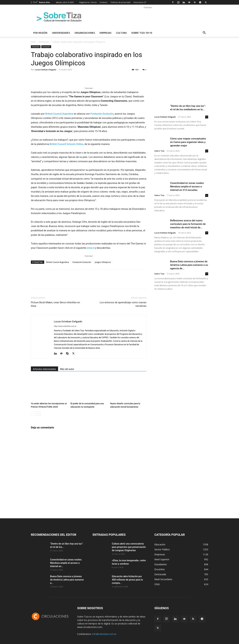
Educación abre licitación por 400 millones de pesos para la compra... (127, 580)
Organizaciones (85, 33)
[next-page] (38, 413)
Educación (46, 47)
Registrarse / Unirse (88, 2)
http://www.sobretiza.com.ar (65, 326)
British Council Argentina (58, 262)
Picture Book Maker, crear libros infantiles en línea (55, 304)
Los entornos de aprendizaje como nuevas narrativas (123, 304)
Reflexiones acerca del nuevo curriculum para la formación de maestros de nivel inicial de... (188, 224)
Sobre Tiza (159, 151)
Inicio (33, 42)
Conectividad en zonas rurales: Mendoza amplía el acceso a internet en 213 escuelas (187, 187)
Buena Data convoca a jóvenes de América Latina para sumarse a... (67, 580)
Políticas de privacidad (120, 2)
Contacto (103, 2)
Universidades (61, 33)
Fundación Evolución (102, 114)
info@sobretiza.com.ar (104, 634)
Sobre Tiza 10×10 (142, 33)
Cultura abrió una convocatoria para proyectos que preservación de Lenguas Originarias (129, 547)
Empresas (105, 33)
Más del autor (67, 369)
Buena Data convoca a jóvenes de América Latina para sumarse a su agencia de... (189, 265)
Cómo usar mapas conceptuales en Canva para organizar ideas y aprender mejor (188, 142)
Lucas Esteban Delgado (46, 70)
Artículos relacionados (44, 369)
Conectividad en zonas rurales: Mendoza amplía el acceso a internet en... (66, 563)
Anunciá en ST (140, 2)
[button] (204, 33)
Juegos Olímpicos (103, 262)
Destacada (44, 42)
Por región (40, 33)
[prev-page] (33, 413)
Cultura (121, 33)
